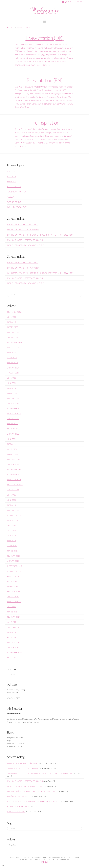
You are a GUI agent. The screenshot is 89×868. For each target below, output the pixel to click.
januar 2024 (13, 368)
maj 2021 (12, 444)
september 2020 (15, 485)
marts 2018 (13, 586)
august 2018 (13, 576)
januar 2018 (13, 597)
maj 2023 (12, 388)
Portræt (12, 182)
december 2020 (15, 469)
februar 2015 (14, 642)
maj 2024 (12, 352)
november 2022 (15, 408)
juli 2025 (12, 317)
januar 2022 (13, 434)
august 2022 (13, 419)
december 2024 (15, 342)
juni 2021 (12, 439)
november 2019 (15, 515)
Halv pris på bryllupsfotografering (25, 240)
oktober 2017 (14, 602)
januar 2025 (13, 337)
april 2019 (12, 546)
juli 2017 (12, 607)
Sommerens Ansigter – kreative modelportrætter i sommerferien (40, 235)
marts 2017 (13, 612)
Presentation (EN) (44, 80)
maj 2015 (12, 632)
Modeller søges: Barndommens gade (25, 245)
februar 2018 (14, 591)
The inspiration (45, 123)
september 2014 (15, 657)
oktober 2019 (14, 520)
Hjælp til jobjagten (17, 806)
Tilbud (10, 197)
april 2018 (12, 581)
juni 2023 (12, 383)
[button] (44, 22)
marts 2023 (13, 393)
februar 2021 (14, 459)
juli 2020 (12, 495)
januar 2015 (13, 647)
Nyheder (12, 177)
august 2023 (13, 373)
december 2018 (15, 566)
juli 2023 (12, 378)
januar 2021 (13, 464)
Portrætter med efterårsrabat (23, 225)
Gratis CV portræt (16, 812)
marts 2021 (13, 454)
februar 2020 (14, 510)
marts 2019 (13, 551)
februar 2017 (14, 617)
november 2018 (15, 571)
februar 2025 (14, 332)
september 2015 (15, 627)
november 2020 (15, 474)
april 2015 (12, 637)
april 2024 (12, 358)
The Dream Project (17, 192)
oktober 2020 (14, 480)
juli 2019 (12, 530)
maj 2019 (12, 541)
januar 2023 (13, 403)
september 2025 (15, 312)
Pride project (14, 187)
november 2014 (15, 652)
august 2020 (13, 490)
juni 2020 (12, 500)
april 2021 (12, 449)
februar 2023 (14, 398)
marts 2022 (13, 424)
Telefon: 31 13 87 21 (75, 2)
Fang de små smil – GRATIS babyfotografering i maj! (32, 791)
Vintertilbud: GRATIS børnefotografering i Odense (32, 801)
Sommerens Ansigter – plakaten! (23, 230)
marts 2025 (13, 327)
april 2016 (12, 622)
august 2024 (13, 347)
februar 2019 (14, 556)
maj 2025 (12, 322)
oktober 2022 (14, 414)
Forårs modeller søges (19, 796)
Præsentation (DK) (44, 38)
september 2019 (15, 525)
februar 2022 (14, 429)
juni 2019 (12, 535)
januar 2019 (13, 561)
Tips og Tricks (14, 202)
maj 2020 (12, 505)
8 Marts (11, 171)
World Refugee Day (17, 207)
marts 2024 (13, 363)
